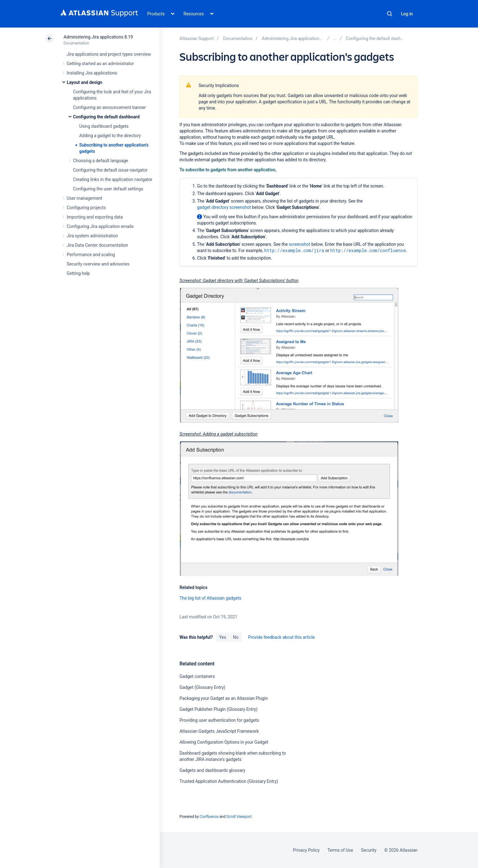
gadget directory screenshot (224, 207)
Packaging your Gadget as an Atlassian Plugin (224, 698)
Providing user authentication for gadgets (219, 720)
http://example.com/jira (294, 250)
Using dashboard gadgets (104, 126)
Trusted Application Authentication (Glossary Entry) (229, 781)
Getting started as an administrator (100, 64)
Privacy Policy (306, 850)
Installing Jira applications (92, 73)
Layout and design (84, 82)
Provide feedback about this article (281, 637)
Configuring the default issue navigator (110, 170)
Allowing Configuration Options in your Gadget (224, 742)
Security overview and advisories (98, 264)
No (236, 637)
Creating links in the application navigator (113, 179)
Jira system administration (92, 236)
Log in (407, 14)
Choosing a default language (101, 161)
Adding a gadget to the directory (110, 136)
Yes (222, 637)
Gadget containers (197, 676)
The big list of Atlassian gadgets (210, 598)
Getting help (78, 273)
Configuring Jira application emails (100, 226)
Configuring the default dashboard (106, 117)
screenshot (300, 244)
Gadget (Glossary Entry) (202, 687)
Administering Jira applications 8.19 (98, 37)
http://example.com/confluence (368, 250)
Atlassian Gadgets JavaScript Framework (219, 731)
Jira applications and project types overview (109, 54)
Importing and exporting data (95, 217)
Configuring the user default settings (108, 189)
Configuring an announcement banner (109, 107)
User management (84, 198)
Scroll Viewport (239, 817)
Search (390, 14)
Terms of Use (340, 850)
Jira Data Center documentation (97, 245)
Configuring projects (86, 208)
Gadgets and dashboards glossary (212, 770)
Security (369, 850)
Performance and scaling (91, 255)
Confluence (209, 817)
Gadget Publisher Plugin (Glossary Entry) (218, 709)
